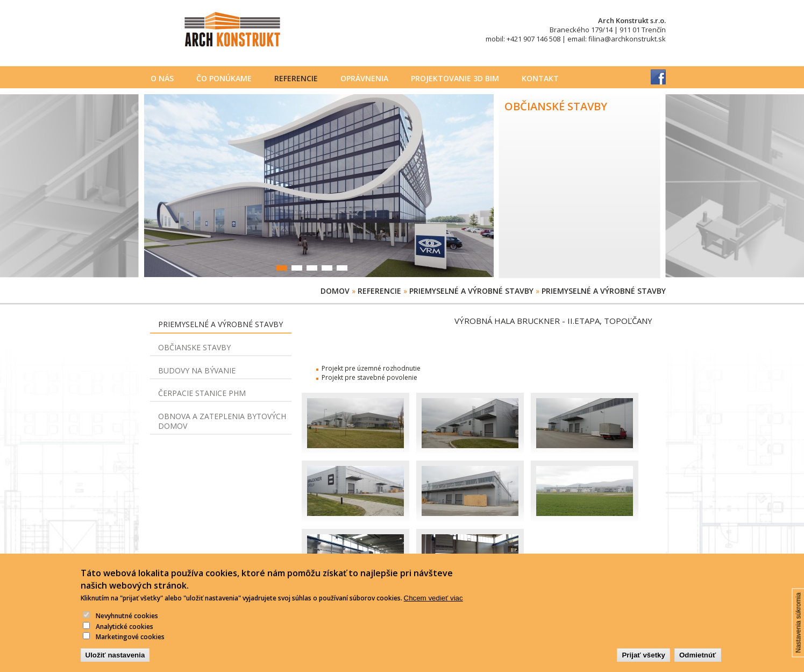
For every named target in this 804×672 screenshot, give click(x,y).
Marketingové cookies (130, 645)
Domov (335, 291)
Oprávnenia (364, 78)
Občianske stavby (194, 347)
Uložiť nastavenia (115, 664)
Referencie (296, 78)
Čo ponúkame (224, 78)
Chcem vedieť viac (433, 607)
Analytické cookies (124, 635)
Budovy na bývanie (197, 370)
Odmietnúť (698, 664)
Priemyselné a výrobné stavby (471, 291)
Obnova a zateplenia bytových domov (222, 421)
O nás (162, 78)
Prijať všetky (643, 664)
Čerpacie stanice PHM (202, 393)
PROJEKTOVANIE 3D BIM (455, 78)
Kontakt (540, 78)
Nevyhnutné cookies (127, 624)
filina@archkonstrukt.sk (627, 39)
